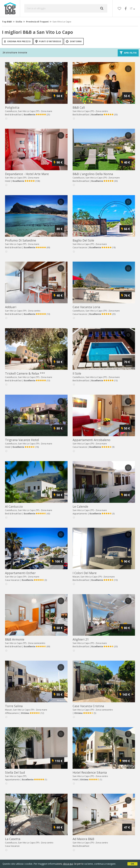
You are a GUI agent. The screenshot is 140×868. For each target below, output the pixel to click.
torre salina (14, 706)
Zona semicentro (37, 643)
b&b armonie (15, 639)
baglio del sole (83, 240)
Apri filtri (128, 53)
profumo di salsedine (21, 240)
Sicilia (19, 22)
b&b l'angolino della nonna (93, 174)
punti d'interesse (48, 41)
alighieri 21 (81, 639)
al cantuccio (14, 506)
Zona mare (47, 111)
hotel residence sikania (90, 772)
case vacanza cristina (88, 706)
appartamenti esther (20, 573)
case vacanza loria (86, 307)
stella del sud (15, 772)
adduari (11, 307)
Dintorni (74, 41)
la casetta (13, 839)
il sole (77, 373)
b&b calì (79, 107)
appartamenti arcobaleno (91, 440)
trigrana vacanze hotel (22, 440)
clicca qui (68, 864)
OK (132, 864)
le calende (80, 506)
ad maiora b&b (83, 839)
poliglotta (12, 107)
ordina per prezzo (17, 41)
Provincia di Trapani (37, 22)
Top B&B (7, 22)
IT (132, 9)
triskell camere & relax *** (25, 373)
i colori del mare (85, 573)
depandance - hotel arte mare (27, 174)
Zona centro (102, 111)
